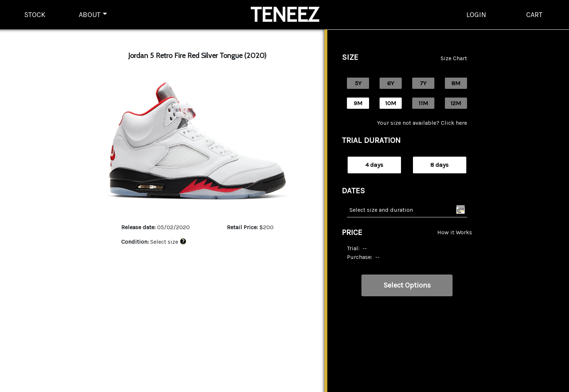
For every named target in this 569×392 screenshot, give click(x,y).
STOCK (35, 15)
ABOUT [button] (90, 15)
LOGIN (476, 15)
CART (534, 15)
